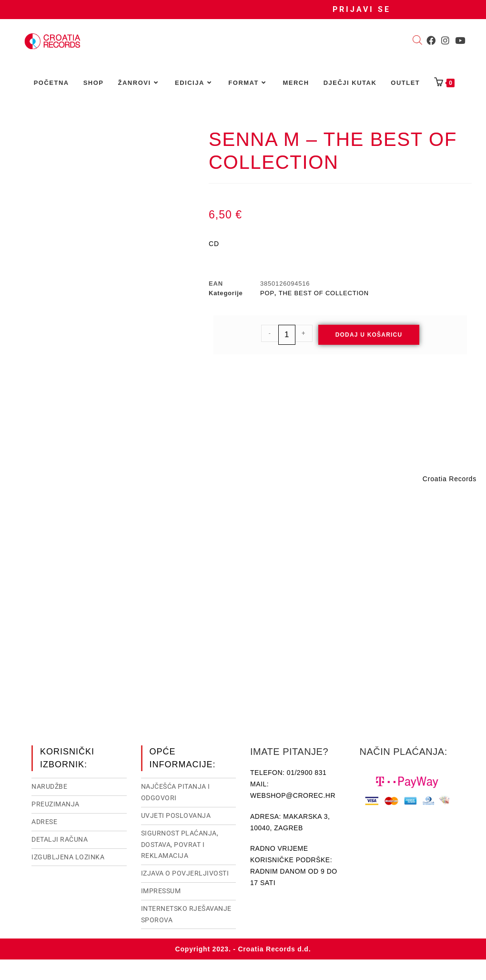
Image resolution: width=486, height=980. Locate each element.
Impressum (161, 890)
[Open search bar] (417, 41)
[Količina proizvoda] (287, 335)
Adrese (44, 821)
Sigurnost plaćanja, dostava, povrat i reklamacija (180, 844)
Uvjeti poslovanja (176, 815)
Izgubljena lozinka (68, 856)
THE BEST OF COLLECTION (324, 293)
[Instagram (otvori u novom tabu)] (445, 41)
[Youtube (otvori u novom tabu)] (460, 41)
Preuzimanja (56, 803)
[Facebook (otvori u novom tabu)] (431, 41)
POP (267, 293)
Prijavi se (362, 9)
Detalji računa (60, 838)
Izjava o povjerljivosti (185, 872)
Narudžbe (49, 785)
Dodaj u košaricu (369, 335)
